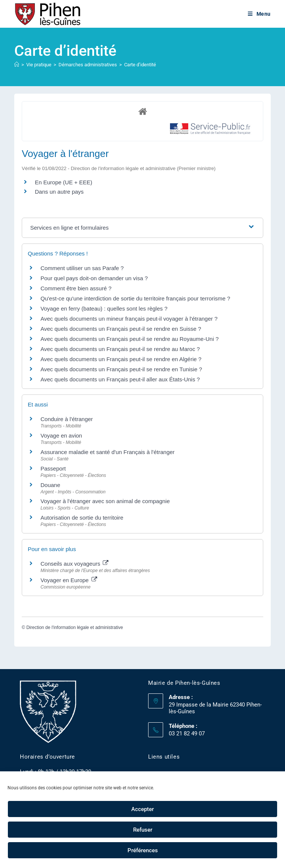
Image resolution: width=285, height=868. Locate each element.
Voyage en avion (61, 435)
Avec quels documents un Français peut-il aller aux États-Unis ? (120, 379)
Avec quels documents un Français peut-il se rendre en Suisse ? (121, 329)
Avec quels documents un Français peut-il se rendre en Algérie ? (121, 359)
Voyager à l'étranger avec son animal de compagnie (105, 501)
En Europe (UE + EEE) (64, 182)
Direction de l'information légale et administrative (75, 627)
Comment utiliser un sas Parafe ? (82, 268)
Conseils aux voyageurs (74, 564)
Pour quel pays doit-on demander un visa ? (94, 278)
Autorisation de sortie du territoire (82, 518)
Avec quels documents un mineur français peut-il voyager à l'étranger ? (129, 319)
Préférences (143, 850)
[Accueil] (17, 65)
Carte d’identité (140, 65)
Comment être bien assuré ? (76, 288)
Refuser (143, 830)
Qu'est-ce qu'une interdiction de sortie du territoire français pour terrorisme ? (135, 298)
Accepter (142, 809)
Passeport (53, 468)
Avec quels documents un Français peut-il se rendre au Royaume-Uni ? (130, 339)
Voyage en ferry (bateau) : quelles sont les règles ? (104, 309)
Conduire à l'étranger (67, 419)
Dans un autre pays (59, 192)
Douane (50, 485)
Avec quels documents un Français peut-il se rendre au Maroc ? (120, 349)
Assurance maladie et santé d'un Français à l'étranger (108, 452)
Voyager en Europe (69, 580)
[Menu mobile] (259, 14)
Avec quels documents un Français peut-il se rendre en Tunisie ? (121, 369)
